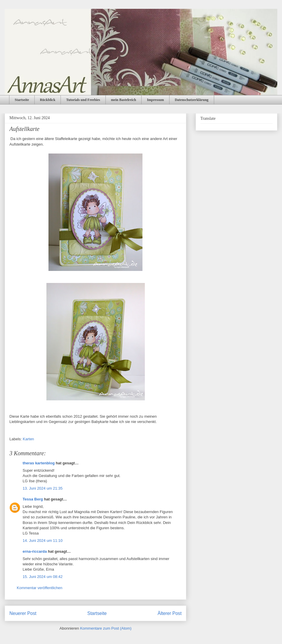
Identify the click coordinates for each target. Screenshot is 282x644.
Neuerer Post (23, 613)
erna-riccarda (35, 551)
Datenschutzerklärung (192, 100)
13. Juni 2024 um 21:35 (43, 488)
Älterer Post (170, 613)
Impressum (155, 100)
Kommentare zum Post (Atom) (106, 628)
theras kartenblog (39, 463)
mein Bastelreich (124, 100)
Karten (28, 439)
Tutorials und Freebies (83, 100)
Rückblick (48, 100)
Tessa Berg (33, 499)
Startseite (22, 100)
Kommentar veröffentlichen (40, 588)
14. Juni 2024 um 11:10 (43, 541)
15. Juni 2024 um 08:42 (43, 577)
